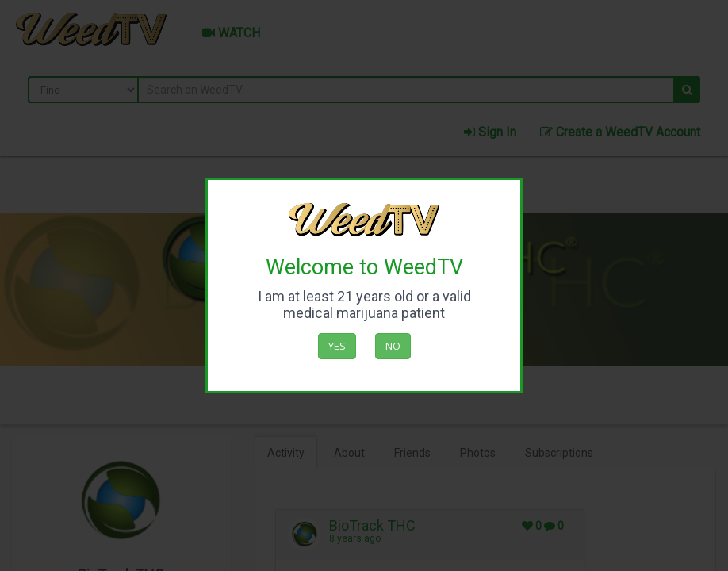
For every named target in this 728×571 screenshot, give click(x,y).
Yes (337, 346)
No (393, 346)
